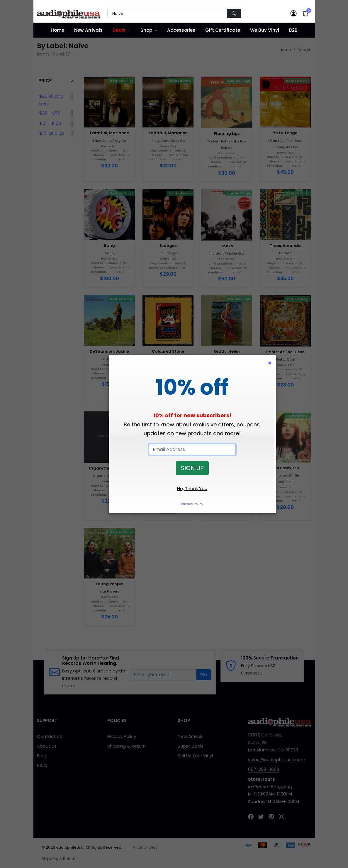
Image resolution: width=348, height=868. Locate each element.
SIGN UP (192, 468)
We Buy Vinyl (265, 30)
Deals (119, 30)
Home (57, 30)
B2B (293, 30)
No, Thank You (192, 488)
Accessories (181, 30)
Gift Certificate (223, 30)
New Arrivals (88, 30)
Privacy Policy (192, 504)
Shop (146, 30)
